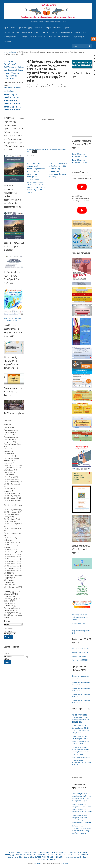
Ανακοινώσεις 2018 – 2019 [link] (81, 623)
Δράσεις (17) (9, 463)
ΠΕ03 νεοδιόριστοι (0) (12, 561)
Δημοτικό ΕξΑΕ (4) (11, 596)
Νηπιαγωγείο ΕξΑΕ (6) (12, 608)
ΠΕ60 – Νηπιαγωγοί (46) (13, 510)
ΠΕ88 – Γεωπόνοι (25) (12, 542)
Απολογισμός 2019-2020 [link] (80, 656)
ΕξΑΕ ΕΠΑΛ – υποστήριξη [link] (11, 32)
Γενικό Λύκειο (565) (11, 437)
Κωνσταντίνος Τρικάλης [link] (36, 85)
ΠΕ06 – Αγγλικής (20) (12, 496)
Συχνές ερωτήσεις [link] (79, 37)
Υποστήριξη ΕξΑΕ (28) (12, 592)
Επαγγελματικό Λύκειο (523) (12, 445)
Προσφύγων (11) (10, 550)
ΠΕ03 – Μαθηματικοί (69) (12, 485)
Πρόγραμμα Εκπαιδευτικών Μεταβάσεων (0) (9, 582)
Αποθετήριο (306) (11, 432)
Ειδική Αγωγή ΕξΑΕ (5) (12, 599)
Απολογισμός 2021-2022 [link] (80, 649)
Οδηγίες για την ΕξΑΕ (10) (13, 554)
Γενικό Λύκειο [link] (56, 85)
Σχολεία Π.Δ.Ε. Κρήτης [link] (25, 28)
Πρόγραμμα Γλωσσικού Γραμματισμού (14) (13, 576)
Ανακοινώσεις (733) (11, 430)
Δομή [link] (12, 28)
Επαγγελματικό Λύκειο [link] (33, 87)
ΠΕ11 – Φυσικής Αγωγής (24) (13, 506)
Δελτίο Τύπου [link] (9, 91)
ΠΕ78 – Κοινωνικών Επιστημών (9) (11, 516)
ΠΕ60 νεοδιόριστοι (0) (12, 566)
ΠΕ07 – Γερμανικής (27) (13, 498)
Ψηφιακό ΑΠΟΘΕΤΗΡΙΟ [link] (53, 28)
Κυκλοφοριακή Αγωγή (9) (13, 552)
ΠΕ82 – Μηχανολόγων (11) (12, 530)
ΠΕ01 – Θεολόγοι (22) (12, 479)
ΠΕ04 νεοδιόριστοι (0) (12, 564)
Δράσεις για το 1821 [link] (81, 32)
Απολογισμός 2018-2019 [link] (80, 660)
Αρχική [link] (6, 28)
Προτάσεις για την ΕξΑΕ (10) (13, 588)
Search (90, 46)
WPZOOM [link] (65, 863)
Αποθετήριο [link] (12, 52)
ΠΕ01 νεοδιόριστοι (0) (12, 557)
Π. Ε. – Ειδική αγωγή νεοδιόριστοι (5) (11, 450)
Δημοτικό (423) (10, 442)
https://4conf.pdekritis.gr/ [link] (13, 87)
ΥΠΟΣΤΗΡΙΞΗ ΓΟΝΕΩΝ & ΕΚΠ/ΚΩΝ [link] (62, 32)
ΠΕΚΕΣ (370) (9, 573)
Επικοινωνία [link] (7, 41)
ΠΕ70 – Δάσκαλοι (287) (12, 512)
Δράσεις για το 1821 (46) (13, 465)
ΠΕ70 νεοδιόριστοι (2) (12, 568)
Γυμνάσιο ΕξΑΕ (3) (11, 594)
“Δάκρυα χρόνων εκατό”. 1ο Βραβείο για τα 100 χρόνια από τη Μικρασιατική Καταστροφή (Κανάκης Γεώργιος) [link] (58, 170)
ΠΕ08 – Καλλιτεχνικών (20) (12, 502)
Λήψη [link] (35, 152)
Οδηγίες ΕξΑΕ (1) (10, 610)
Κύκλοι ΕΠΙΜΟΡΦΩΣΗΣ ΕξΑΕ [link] (30, 32)
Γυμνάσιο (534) (10, 439)
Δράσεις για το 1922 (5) (13, 468)
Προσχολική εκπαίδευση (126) (10, 455)
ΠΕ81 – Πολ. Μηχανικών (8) (13, 525)
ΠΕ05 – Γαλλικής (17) (12, 493)
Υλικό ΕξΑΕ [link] (45, 32)
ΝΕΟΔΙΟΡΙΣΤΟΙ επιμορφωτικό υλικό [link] (60, 37)
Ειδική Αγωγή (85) (11, 477)
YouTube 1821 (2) (11, 428)
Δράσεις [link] (67, 28)
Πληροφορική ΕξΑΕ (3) (12, 613)
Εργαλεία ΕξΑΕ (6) (11, 603)
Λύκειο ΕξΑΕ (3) (10, 606)
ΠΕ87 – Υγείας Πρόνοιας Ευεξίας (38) (13, 539)
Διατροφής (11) (10, 475)
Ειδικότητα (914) (10, 470)
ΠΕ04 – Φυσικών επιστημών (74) (10, 490)
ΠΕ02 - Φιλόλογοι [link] (46, 87)
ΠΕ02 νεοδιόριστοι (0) (12, 559)
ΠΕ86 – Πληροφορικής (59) (12, 534)
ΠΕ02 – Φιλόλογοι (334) (13, 482)
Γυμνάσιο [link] (64, 85)
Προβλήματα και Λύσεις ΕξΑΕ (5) (13, 616)
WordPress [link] (38, 863)
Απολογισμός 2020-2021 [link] (80, 653)
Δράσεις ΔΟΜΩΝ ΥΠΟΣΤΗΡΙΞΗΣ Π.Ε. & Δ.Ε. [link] (33, 37)
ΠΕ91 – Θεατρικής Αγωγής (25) (11, 546)
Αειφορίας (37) (10, 472)
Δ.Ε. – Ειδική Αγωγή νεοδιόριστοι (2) (11, 459)
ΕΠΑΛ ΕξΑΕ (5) (9, 601)
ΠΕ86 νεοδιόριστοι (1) (12, 571)
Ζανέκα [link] (33, 156)
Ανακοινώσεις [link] (39, 28)
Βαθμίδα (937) (9, 435)
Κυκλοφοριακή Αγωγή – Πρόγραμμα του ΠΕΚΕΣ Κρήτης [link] (80, 617)
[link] (94, 39)
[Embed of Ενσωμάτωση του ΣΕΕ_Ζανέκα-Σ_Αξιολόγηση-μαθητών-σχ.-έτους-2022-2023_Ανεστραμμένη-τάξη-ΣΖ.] (48, 119)
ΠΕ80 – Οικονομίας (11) (13, 521)
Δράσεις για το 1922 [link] (10, 37)
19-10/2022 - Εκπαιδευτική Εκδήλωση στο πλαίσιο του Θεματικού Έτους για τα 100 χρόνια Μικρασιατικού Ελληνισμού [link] (14, 70)
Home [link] (6, 52)
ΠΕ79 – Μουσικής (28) (12, 519)
